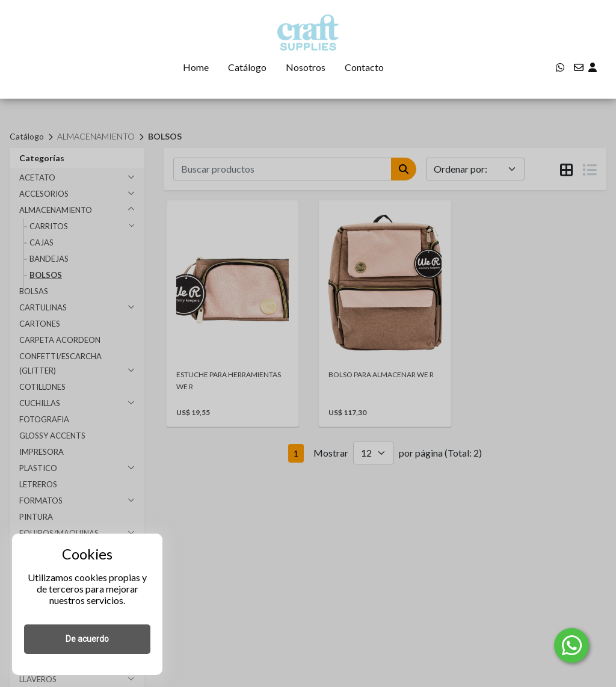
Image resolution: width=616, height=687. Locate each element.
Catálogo (247, 67)
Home (196, 67)
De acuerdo (87, 639)
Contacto (364, 67)
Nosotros (306, 67)
